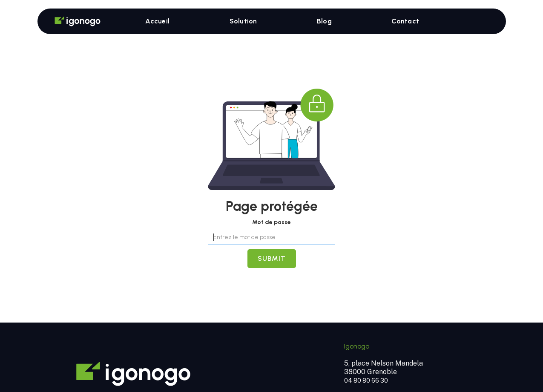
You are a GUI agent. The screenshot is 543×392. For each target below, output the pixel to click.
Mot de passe (271, 222)
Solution (243, 21)
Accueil (157, 21)
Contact (405, 21)
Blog (324, 21)
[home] (71, 21)
